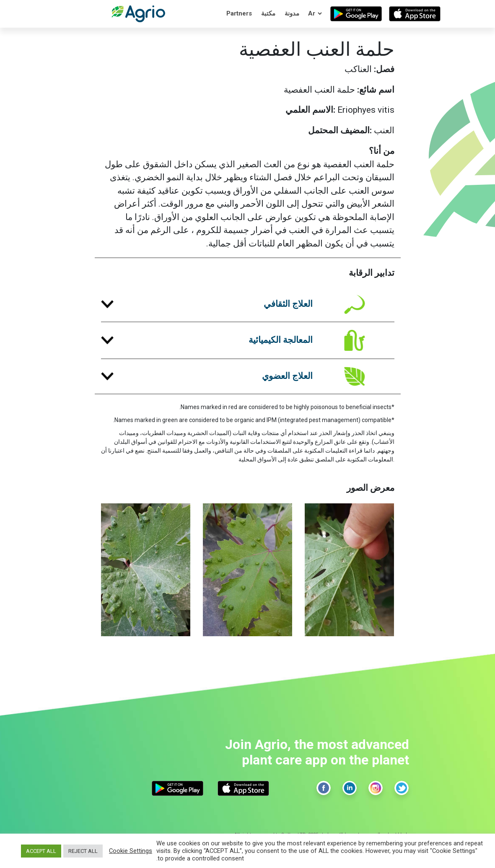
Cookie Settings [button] (131, 851)
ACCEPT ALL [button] (41, 851)
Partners (239, 13)
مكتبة (268, 13)
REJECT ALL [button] (83, 851)
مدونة (292, 13)
